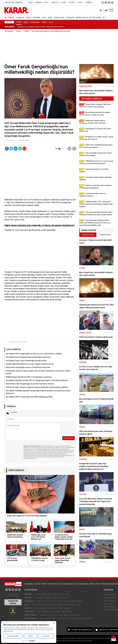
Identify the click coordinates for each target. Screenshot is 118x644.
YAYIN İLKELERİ (53, 584)
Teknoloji (29, 611)
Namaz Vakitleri (110, 598)
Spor (44, 18)
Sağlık (50, 608)
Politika (19, 22)
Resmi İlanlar (82, 18)
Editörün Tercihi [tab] (105, 235)
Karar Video (59, 18)
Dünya (29, 18)
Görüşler (70, 18)
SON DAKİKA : (10, 27)
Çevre (51, 22)
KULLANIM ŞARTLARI (67, 584)
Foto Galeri (30, 618)
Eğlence (67, 608)
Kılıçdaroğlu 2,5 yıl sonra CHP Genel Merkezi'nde (35, 27)
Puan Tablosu (109, 601)
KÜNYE (44, 584)
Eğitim (26, 22)
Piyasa (39, 601)
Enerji (59, 601)
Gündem (43, 615)
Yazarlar (20, 18)
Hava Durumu (109, 595)
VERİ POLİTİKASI (95, 584)
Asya (60, 598)
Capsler (48, 618)
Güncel (11, 18)
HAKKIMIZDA (29, 584)
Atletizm (59, 605)
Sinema (54, 615)
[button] (56, 149)
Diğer (78, 605)
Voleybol (51, 605)
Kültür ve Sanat (71, 618)
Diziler (36, 608)
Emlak (45, 601)
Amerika (47, 598)
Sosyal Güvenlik (69, 601)
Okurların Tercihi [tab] (88, 235)
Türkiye (44, 22)
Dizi (49, 615)
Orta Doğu (38, 598)
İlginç (66, 615)
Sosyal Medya (55, 612)
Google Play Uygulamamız (82, 630)
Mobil (39, 612)
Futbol (35, 605)
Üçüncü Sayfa (35, 22)
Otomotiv (52, 601)
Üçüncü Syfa (46, 594)
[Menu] (103, 18)
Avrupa (54, 598)
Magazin (43, 608)
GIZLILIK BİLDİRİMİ (81, 584)
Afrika (66, 598)
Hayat (50, 18)
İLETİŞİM (38, 584)
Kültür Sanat (95, 18)
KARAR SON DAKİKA (13, 602)
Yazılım (64, 612)
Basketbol (42, 605)
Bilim (70, 612)
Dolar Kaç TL (109, 604)
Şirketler (79, 601)
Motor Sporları (69, 605)
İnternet (45, 612)
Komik (61, 615)
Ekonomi (37, 18)
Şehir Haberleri (110, 607)
